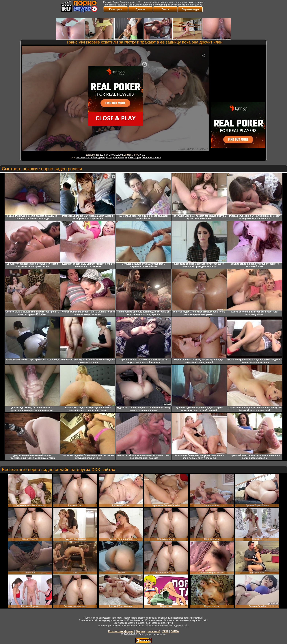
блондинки (99, 158)
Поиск (165, 9)
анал (89, 158)
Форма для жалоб (148, 631)
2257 (165, 631)
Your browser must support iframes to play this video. (115, 99)
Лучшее (140, 9)
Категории (116, 9)
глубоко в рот (133, 158)
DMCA (175, 631)
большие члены (151, 158)
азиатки (81, 158)
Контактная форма (121, 631)
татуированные (115, 158)
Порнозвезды (190, 9)
